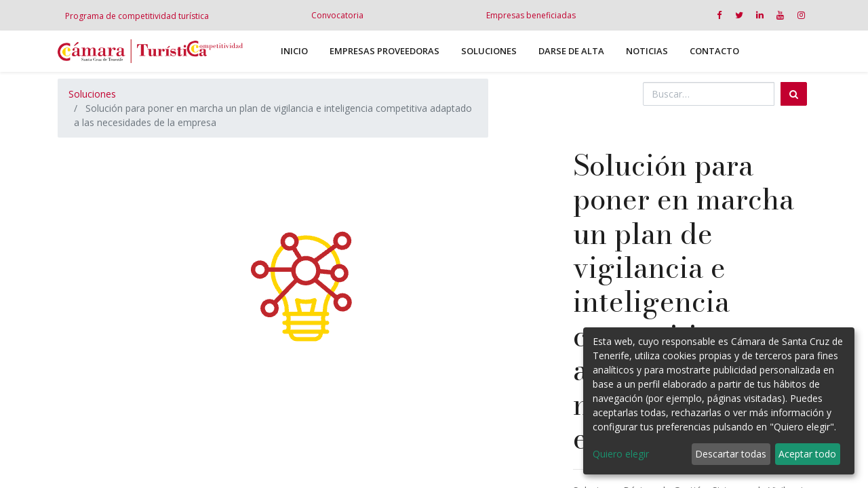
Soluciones (92, 94)
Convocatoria (337, 15)
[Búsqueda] (794, 94)
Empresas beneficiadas (531, 15)
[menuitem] (294, 52)
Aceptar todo (807, 454)
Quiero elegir (621, 454)
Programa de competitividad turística (137, 16)
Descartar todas (731, 454)
